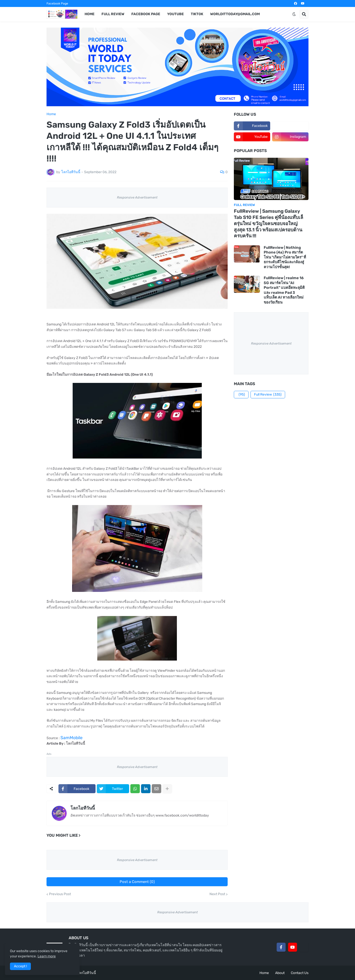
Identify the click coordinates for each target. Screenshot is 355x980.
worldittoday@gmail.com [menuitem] (235, 14)
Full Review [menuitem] (113, 14)
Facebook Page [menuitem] (146, 14)
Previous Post (60, 894)
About (280, 973)
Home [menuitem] (90, 14)
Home (51, 114)
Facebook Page (57, 3)
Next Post (217, 894)
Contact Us (300, 973)
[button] (294, 14)
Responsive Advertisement (137, 197)
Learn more (47, 956)
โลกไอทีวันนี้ (83, 808)
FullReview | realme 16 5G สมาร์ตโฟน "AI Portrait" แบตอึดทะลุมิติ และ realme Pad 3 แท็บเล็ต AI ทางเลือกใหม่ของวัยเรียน (284, 290)
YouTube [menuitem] (176, 14)
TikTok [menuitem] (197, 14)
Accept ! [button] (20, 966)
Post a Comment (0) (137, 882)
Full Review (268, 395)
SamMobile (72, 738)
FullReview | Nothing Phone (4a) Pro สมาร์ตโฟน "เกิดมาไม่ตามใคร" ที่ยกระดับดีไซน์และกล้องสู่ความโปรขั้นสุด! (285, 257)
